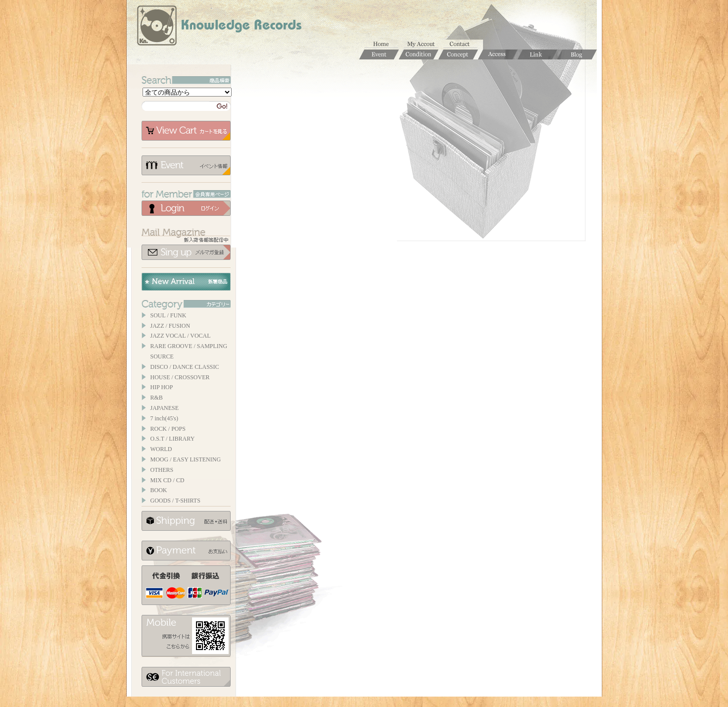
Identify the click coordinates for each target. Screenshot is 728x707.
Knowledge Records (218, 27)
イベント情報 (186, 165)
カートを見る (186, 131)
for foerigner (186, 677)
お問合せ (463, 45)
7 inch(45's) (164, 418)
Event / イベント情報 (379, 54)
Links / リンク (537, 54)
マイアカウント (424, 45)
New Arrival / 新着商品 (186, 282)
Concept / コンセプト (458, 54)
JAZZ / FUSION (170, 326)
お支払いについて (186, 551)
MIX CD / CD (168, 480)
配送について (186, 521)
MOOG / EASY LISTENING (186, 459)
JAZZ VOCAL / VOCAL (181, 336)
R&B (157, 398)
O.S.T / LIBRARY (173, 439)
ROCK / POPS (168, 429)
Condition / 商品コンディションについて (419, 54)
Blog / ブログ (577, 54)
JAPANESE (165, 408)
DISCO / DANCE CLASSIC (185, 367)
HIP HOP (162, 387)
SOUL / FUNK (169, 315)
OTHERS (162, 470)
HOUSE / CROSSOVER (180, 377)
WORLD (161, 449)
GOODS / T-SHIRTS (175, 501)
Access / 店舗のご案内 (498, 54)
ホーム (384, 45)
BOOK (159, 490)
